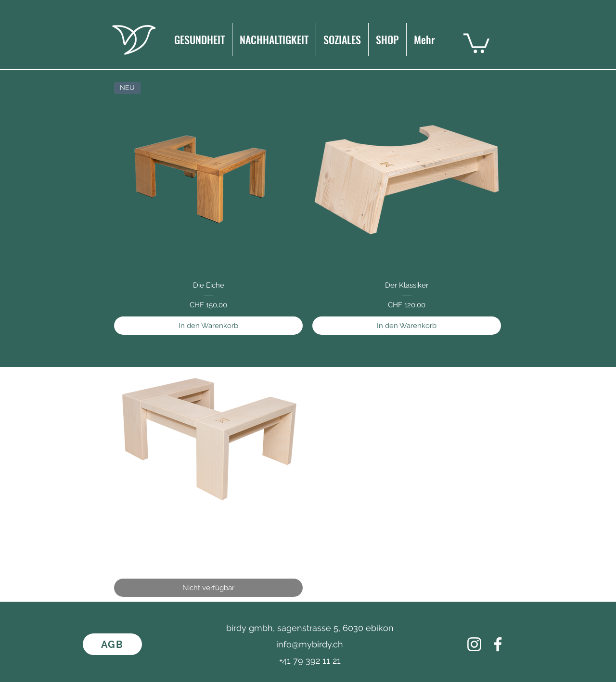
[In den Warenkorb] (208, 326)
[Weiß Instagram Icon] (474, 644)
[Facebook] (498, 644)
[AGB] (112, 644)
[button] (476, 42)
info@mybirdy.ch (310, 644)
